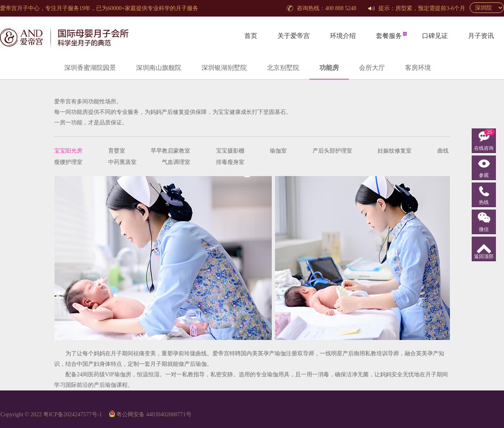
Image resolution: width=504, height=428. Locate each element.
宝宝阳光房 (68, 151)
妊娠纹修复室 (395, 151)
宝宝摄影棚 (230, 151)
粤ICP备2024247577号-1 (72, 414)
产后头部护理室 (332, 151)
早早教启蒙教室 (170, 151)
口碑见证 (435, 36)
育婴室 (117, 151)
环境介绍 (343, 36)
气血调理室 (176, 162)
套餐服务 (389, 36)
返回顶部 (484, 256)
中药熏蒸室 (122, 162)
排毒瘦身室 (230, 162)
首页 (251, 36)
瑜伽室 (278, 151)
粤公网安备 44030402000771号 (154, 414)
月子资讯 (481, 36)
